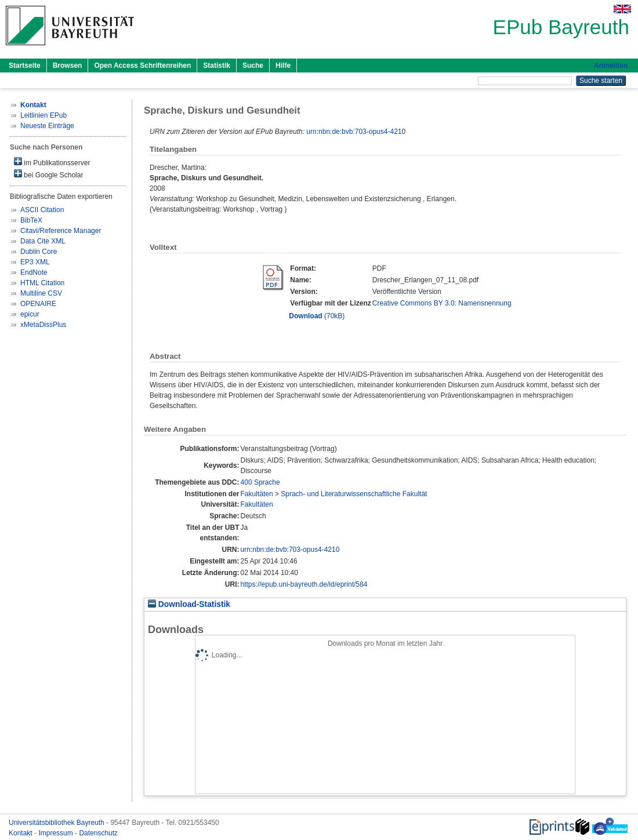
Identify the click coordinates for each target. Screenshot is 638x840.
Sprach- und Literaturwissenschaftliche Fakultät (354, 494)
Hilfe (283, 66)
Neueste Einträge (47, 126)
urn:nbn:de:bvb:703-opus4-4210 (356, 132)
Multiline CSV (41, 293)
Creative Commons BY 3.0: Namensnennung (442, 303)
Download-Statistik (189, 604)
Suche (253, 66)
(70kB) (317, 316)
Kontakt (21, 833)
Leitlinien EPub (43, 115)
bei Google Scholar (48, 174)
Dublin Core (39, 252)
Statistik (217, 66)
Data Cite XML (43, 241)
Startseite (25, 66)
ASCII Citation (42, 210)
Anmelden (611, 66)
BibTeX (31, 220)
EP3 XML (35, 262)
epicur (30, 314)
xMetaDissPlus (43, 325)
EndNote (34, 272)
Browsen (68, 66)
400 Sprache (260, 482)
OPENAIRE (38, 304)
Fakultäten (257, 494)
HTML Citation (42, 283)
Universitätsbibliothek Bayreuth (57, 823)
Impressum (57, 833)
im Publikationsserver (52, 162)
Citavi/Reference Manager (61, 231)
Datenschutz (98, 833)
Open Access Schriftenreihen (142, 66)
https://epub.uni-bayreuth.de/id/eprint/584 (304, 584)
